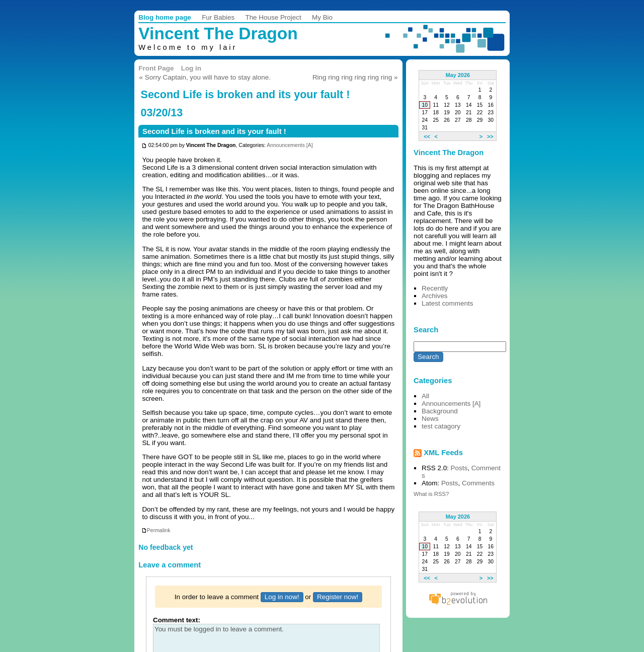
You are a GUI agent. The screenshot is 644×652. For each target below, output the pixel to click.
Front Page (156, 68)
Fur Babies (218, 17)
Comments (478, 483)
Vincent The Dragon (218, 33)
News (430, 419)
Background (440, 411)
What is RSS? (431, 494)
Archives (435, 296)
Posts (459, 468)
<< (427, 136)
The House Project (273, 17)
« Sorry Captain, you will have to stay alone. (205, 77)
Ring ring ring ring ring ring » (355, 77)
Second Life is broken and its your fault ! (214, 131)
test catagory (441, 426)
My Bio (322, 17)
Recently (435, 288)
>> (490, 136)
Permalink (156, 530)
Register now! (338, 597)
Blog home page (165, 17)
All (425, 396)
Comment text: (177, 620)
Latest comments (447, 303)
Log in (191, 68)
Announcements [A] (290, 146)
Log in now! (282, 597)
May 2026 (458, 75)
